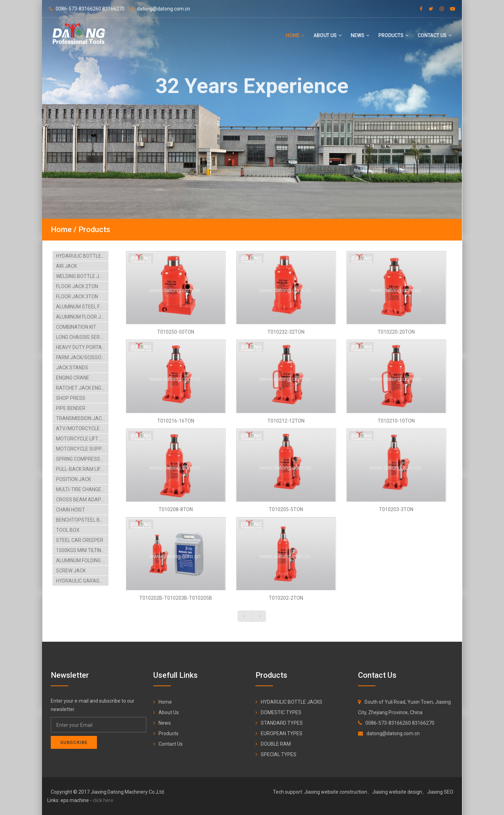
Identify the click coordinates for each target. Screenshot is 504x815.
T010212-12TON (286, 421)
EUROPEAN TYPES (282, 733)
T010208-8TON (176, 509)
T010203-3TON (396, 509)
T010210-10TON (396, 421)
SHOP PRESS (71, 398)
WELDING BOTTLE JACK (82, 276)
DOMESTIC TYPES (281, 712)
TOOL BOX (68, 530)
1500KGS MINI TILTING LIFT (82, 550)
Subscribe (74, 742)
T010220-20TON (396, 332)
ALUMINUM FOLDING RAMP (82, 560)
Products (393, 35)
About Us (328, 35)
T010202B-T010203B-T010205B (176, 598)
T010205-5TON (286, 509)
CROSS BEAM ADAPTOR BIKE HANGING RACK (82, 500)
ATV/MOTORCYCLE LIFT (82, 429)
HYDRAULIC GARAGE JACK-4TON (82, 581)
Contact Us (435, 35)
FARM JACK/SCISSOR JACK (82, 357)
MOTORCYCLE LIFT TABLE (82, 439)
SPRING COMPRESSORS (82, 459)
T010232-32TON (286, 332)
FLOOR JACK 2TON (77, 286)
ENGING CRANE (73, 378)
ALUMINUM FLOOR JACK (82, 317)
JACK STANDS (72, 368)
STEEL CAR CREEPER (80, 540)
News (360, 35)
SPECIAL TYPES (279, 754)
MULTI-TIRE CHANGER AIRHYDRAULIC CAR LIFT (82, 489)
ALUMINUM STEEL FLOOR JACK (82, 307)
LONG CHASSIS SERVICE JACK (82, 337)
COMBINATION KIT (76, 327)
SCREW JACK (71, 571)
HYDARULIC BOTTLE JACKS (82, 256)
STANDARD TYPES (282, 723)
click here (103, 800)
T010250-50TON (176, 332)
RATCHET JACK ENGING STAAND (82, 388)
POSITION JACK (73, 479)
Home (295, 35)
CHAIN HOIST (71, 510)
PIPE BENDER (71, 408)
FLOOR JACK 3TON (77, 297)
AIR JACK (66, 266)
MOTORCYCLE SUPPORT (82, 449)
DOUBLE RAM (276, 744)
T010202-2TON (286, 598)
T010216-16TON (176, 421)
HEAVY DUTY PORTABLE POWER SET (82, 347)
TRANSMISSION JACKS (82, 418)
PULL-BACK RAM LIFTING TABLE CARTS (82, 469)
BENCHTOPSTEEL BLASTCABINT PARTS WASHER (82, 520)
